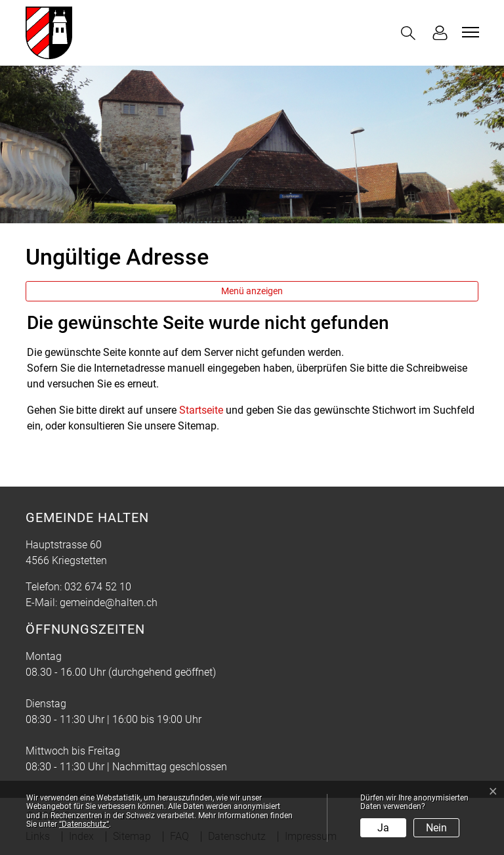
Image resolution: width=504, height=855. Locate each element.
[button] (411, 33)
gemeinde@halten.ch (109, 603)
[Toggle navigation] (469, 32)
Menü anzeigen (252, 291)
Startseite (201, 410)
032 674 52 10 (98, 587)
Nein (436, 828)
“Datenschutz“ (84, 824)
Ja (383, 828)
